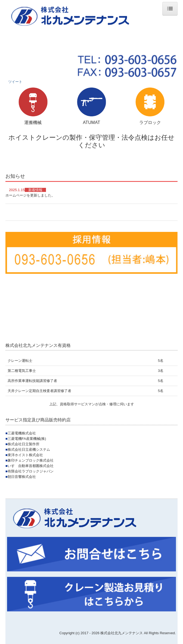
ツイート (15, 82)
